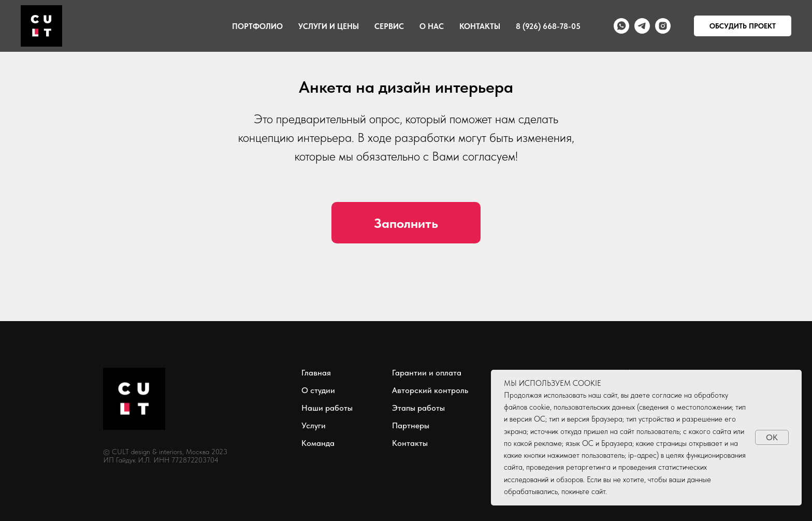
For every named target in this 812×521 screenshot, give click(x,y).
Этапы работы (418, 408)
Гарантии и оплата (427, 373)
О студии (318, 390)
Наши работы (327, 408)
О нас (432, 26)
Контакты (480, 26)
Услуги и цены (329, 26)
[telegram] (642, 26)
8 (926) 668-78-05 (548, 26)
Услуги (314, 425)
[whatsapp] (621, 26)
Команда (318, 443)
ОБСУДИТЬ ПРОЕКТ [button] (743, 26)
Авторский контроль (430, 390)
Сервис (389, 26)
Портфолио (257, 26)
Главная (316, 373)
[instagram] (663, 26)
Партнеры (411, 425)
